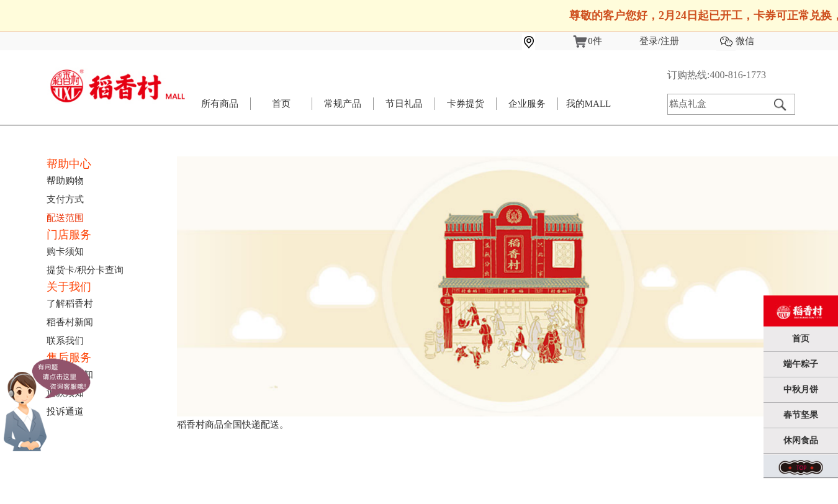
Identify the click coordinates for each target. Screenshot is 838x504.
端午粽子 (801, 364)
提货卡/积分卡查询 (85, 270)
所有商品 (220, 104)
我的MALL (589, 104)
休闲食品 (801, 440)
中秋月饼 (801, 389)
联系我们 (65, 341)
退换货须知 (70, 374)
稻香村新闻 (70, 322)
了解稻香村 (70, 304)
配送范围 (65, 218)
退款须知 (65, 393)
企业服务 (527, 104)
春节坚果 (801, 415)
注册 (670, 41)
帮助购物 (65, 181)
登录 (649, 41)
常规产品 (343, 104)
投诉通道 (65, 412)
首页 (281, 104)
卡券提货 (466, 104)
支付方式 (65, 199)
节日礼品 (404, 104)
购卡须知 (65, 251)
